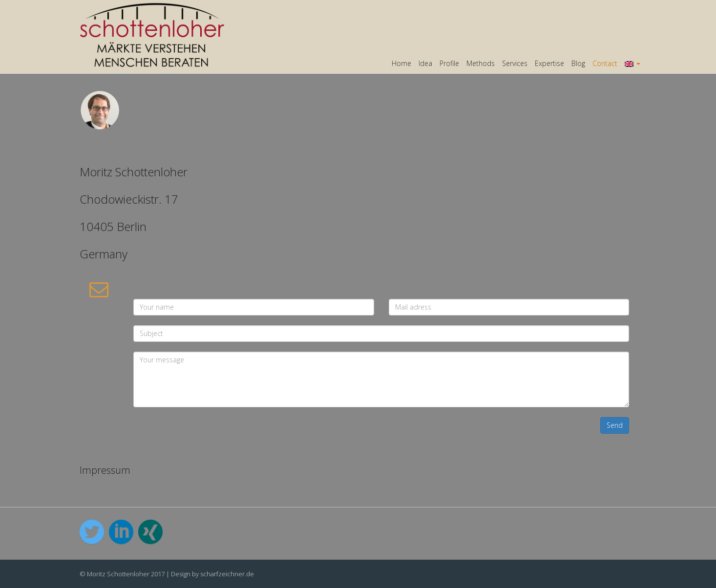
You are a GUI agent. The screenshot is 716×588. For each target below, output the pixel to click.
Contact (605, 63)
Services (515, 63)
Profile (449, 63)
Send (615, 425)
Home (401, 63)
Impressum (105, 470)
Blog (578, 63)
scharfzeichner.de (227, 574)
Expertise (549, 63)
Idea (425, 63)
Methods (481, 63)
